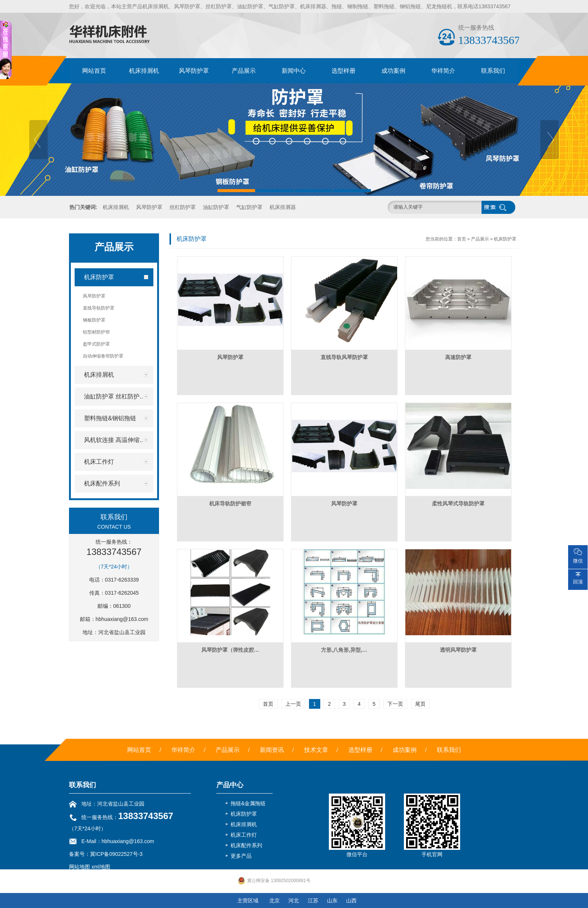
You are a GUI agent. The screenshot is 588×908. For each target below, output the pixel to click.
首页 (462, 239)
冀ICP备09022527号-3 (116, 854)
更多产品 (241, 856)
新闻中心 (294, 71)
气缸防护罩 (249, 207)
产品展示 (244, 71)
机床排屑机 (144, 71)
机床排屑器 (283, 207)
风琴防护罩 (194, 71)
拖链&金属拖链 (248, 803)
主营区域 (248, 900)
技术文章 (316, 750)
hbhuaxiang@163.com (122, 619)
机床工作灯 (244, 835)
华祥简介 (443, 71)
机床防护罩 (505, 239)
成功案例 (393, 71)
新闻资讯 (272, 750)
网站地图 (79, 867)
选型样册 (343, 71)
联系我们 (493, 71)
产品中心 (230, 785)
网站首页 (94, 71)
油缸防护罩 (216, 207)
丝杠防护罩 (183, 207)
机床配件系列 (246, 845)
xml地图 (101, 867)
